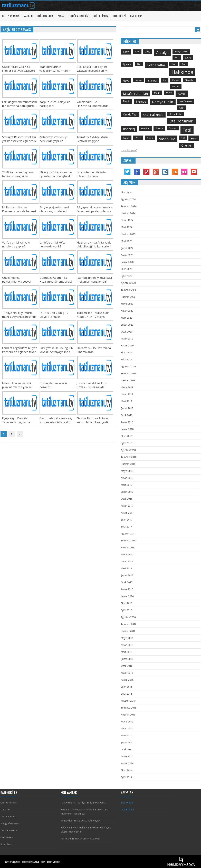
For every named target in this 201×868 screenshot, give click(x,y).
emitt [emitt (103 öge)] (177, 57)
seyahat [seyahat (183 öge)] (145, 128)
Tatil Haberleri (45, 16)
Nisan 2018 (127, 478)
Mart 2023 (127, 241)
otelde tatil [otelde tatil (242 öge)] (130, 114)
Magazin (28, 16)
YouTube (194, 172)
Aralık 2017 (127, 506)
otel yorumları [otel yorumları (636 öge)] (181, 121)
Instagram (165, 172)
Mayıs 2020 (127, 304)
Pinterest (146, 172)
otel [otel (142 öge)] (182, 108)
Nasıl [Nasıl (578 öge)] (182, 94)
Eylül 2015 (127, 694)
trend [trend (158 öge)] (126, 138)
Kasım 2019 (127, 346)
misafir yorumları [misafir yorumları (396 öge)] (136, 93)
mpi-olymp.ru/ (129, 150)
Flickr (184, 172)
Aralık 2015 (127, 673)
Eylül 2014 (127, 777)
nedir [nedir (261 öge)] (127, 101)
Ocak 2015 (127, 749)
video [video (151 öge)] (150, 138)
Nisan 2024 (127, 220)
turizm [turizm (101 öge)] (138, 138)
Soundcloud (175, 172)
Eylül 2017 (127, 527)
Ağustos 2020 (128, 283)
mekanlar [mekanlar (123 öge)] (189, 80)
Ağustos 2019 (128, 366)
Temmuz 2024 (129, 206)
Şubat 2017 (127, 575)
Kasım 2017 (127, 513)
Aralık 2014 (127, 756)
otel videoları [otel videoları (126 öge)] (176, 114)
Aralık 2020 (127, 255)
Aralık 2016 (127, 589)
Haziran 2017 (128, 547)
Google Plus (156, 172)
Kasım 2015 (127, 680)
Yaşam (61, 16)
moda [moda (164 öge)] (157, 93)
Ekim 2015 (127, 687)
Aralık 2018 (127, 422)
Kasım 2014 (127, 763)
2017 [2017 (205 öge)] (126, 52)
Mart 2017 (127, 568)
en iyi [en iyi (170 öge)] (188, 58)
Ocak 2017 (127, 582)
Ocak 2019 (127, 415)
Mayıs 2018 (127, 471)
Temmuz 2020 (129, 290)
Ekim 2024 (127, 192)
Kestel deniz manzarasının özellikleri (81, 839)
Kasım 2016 (127, 596)
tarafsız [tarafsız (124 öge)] (173, 128)
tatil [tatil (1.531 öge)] (187, 130)
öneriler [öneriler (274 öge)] (187, 146)
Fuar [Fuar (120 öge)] (174, 64)
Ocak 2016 (127, 666)
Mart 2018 (127, 485)
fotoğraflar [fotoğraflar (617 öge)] (156, 65)
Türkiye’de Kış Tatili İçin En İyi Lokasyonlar (84, 803)
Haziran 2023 (128, 234)
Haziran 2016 (128, 631)
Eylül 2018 (127, 443)
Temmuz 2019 (129, 373)
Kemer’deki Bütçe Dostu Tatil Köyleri (81, 821)
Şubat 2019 (127, 408)
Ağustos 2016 (128, 617)
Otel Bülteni (119, 16)
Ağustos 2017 (128, 534)
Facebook (137, 172)
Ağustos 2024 (128, 199)
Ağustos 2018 (128, 450)
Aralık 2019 (127, 339)
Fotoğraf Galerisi (79, 16)
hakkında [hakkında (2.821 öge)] (182, 72)
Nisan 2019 (127, 394)
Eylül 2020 (127, 276)
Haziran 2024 (128, 213)
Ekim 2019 (127, 352)
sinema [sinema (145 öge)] (159, 128)
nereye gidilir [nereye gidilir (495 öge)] (163, 102)
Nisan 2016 (127, 645)
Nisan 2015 (127, 728)
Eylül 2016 (127, 610)
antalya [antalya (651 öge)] (162, 53)
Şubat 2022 (127, 248)
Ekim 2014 (127, 770)
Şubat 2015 (127, 742)
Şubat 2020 (127, 325)
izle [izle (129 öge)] (165, 80)
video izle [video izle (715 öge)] (167, 139)
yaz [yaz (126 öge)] (183, 138)
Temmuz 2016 (129, 624)
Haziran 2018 (128, 464)
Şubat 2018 (127, 492)
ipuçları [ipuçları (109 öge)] (138, 80)
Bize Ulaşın (136, 16)
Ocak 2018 (127, 499)
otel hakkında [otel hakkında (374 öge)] (153, 115)
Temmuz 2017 (129, 540)
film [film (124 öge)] (139, 64)
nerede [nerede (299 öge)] (141, 101)
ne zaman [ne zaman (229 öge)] (186, 101)
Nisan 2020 (127, 311)
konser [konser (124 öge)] (176, 80)
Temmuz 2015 (129, 708)
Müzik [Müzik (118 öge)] (169, 93)
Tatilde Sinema (101, 16)
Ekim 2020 (127, 269)
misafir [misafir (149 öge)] (176, 86)
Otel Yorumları (11, 16)
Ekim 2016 (127, 603)
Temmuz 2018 (129, 457)
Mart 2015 (127, 735)
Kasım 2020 (127, 262)
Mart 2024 (127, 227)
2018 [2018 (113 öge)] (137, 52)
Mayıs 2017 (127, 554)
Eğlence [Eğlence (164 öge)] (127, 64)
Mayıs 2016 (127, 638)
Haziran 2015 (128, 715)
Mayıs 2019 (127, 387)
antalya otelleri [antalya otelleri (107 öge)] (181, 52)
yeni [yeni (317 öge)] (194, 138)
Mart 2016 (127, 652)
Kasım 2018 (127, 429)
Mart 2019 (127, 401)
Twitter (127, 172)
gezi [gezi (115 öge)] (184, 64)
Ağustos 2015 (128, 701)
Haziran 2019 (128, 380)
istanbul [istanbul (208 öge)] (152, 80)
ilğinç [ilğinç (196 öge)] (126, 80)
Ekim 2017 (127, 520)
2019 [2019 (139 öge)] (148, 52)
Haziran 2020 (128, 297)
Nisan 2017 (127, 561)
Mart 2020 (127, 318)
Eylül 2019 (127, 359)
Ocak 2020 (127, 332)
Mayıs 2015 (127, 722)
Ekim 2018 (127, 436)
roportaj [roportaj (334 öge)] (129, 129)
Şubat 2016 (127, 659)
